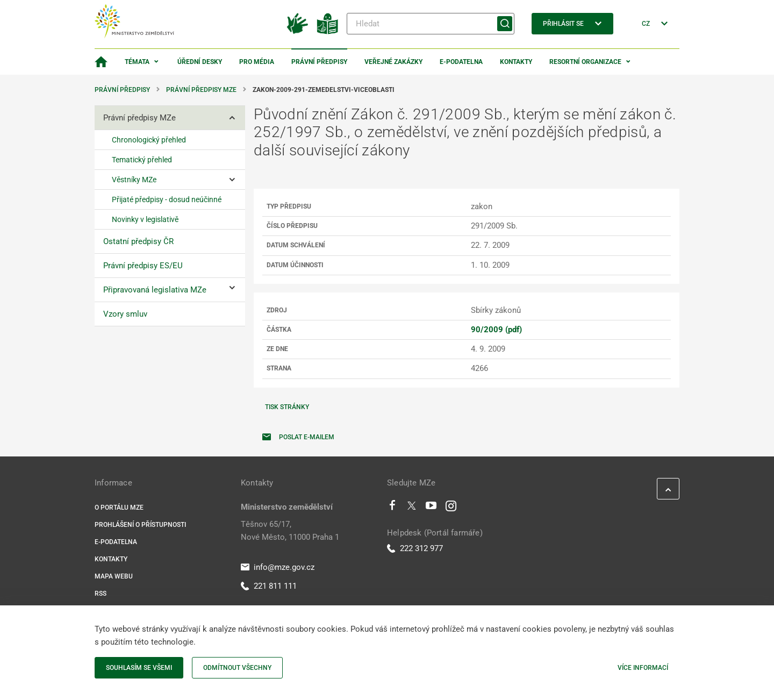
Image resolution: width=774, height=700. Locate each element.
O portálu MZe (119, 508)
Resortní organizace (585, 62)
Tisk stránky (287, 407)
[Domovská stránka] (101, 62)
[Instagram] (451, 508)
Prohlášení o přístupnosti (140, 525)
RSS (101, 594)
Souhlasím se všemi (139, 668)
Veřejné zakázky (393, 62)
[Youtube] (431, 508)
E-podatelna (461, 62)
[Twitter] (412, 508)
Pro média (257, 62)
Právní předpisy (319, 62)
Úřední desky (200, 62)
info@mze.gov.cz (278, 567)
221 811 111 (269, 586)
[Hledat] (431, 24)
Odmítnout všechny (237, 668)
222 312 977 (415, 548)
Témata (137, 62)
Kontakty (516, 62)
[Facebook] (392, 508)
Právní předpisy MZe (201, 90)
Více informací (643, 668)
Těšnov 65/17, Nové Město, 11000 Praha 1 (290, 531)
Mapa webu (114, 576)
